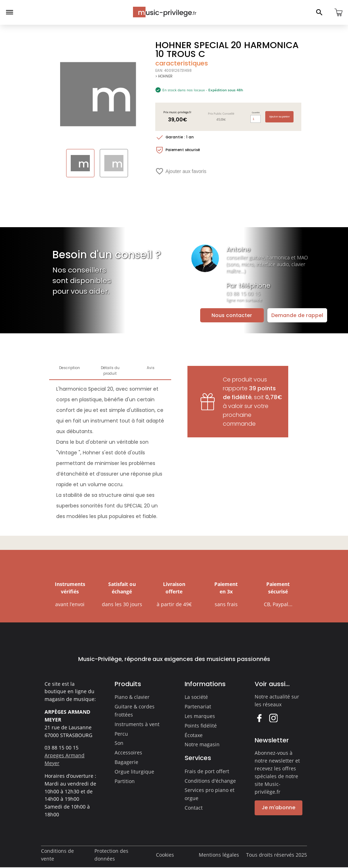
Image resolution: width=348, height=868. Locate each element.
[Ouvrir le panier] (338, 12)
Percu (121, 734)
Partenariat (198, 706)
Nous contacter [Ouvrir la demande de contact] (232, 315)
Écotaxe (194, 735)
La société (196, 697)
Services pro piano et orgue (210, 794)
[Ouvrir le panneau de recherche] (319, 12)
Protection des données (111, 855)
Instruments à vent (137, 724)
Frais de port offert (207, 771)
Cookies (165, 855)
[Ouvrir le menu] (10, 12)
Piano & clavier (132, 697)
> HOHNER (164, 76)
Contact (194, 808)
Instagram (273, 718)
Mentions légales (219, 855)
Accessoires (128, 752)
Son (119, 743)
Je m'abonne (279, 807)
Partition (125, 781)
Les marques (200, 716)
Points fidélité (201, 726)
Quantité (256, 113)
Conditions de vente (57, 855)
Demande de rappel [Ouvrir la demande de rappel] (297, 315)
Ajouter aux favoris (181, 171)
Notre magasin (202, 744)
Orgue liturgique (134, 772)
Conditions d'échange (210, 781)
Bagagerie (126, 762)
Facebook (259, 718)
